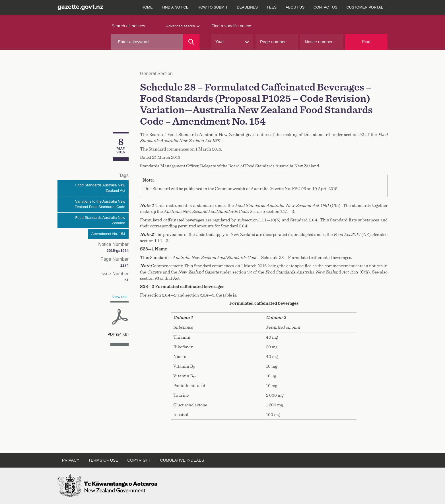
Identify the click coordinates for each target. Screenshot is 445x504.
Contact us (325, 7)
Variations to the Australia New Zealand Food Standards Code (100, 204)
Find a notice (175, 7)
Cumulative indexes (182, 460)
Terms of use (103, 460)
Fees (272, 7)
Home (147, 7)
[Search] (191, 42)
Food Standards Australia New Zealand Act (100, 188)
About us (295, 7)
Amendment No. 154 (108, 234)
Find (366, 41)
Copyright (139, 460)
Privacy (71, 460)
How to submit (213, 7)
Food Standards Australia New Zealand (100, 220)
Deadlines (247, 7)
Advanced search (183, 26)
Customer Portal (365, 7)
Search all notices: (129, 26)
